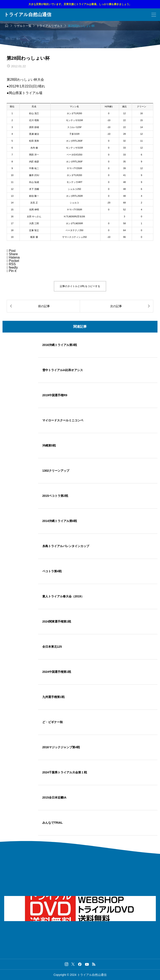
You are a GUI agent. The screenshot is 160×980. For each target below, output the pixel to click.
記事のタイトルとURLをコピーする (80, 286)
